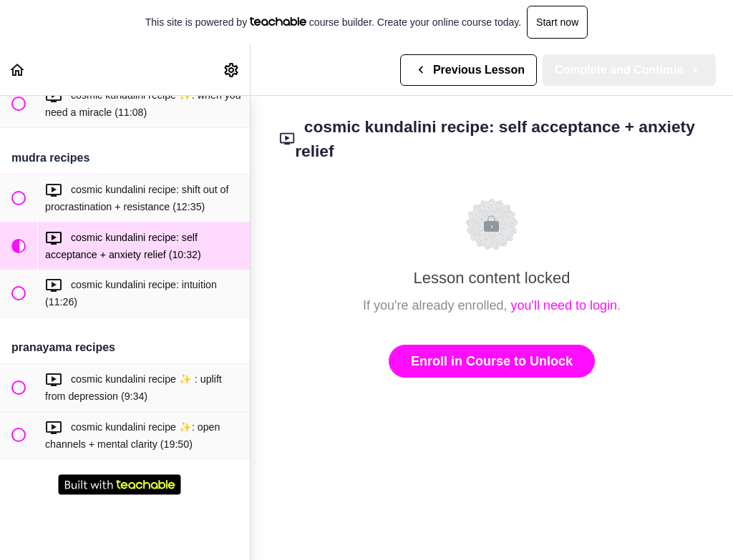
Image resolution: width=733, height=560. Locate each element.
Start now (557, 22)
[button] (18, 70)
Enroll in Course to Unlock (492, 361)
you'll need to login (564, 305)
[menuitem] (232, 70)
